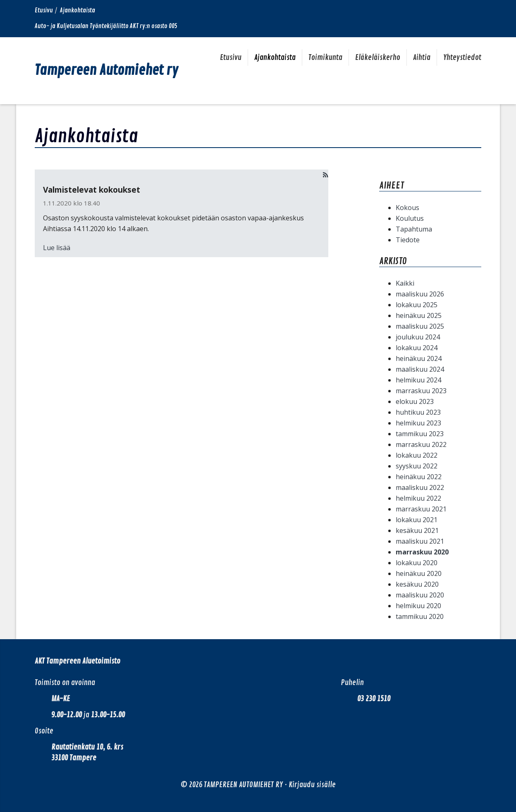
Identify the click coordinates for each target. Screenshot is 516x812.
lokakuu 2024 (417, 348)
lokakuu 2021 (417, 520)
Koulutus (410, 218)
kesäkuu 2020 (417, 584)
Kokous (407, 208)
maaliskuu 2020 (420, 595)
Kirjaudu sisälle (312, 785)
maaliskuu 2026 (420, 294)
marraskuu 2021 (421, 509)
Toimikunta (325, 57)
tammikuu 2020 (420, 616)
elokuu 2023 (415, 401)
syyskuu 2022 (417, 466)
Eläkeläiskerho (378, 57)
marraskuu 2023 (421, 391)
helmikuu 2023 (418, 423)
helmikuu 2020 (418, 606)
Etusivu (44, 11)
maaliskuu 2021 (420, 541)
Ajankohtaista (275, 57)
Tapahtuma (414, 229)
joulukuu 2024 (418, 337)
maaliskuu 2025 (420, 326)
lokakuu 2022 (417, 455)
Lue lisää (57, 248)
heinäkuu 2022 (419, 477)
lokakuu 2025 (417, 305)
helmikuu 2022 (418, 498)
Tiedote (408, 240)
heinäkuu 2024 (419, 358)
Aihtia (422, 57)
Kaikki (405, 283)
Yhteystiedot (462, 57)
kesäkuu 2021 (417, 530)
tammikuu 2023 (420, 434)
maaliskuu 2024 (420, 369)
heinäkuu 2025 (419, 315)
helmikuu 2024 (418, 380)
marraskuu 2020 (422, 552)
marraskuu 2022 (421, 444)
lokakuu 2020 (417, 563)
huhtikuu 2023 (418, 412)
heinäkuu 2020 (419, 573)
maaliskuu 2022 (420, 487)
